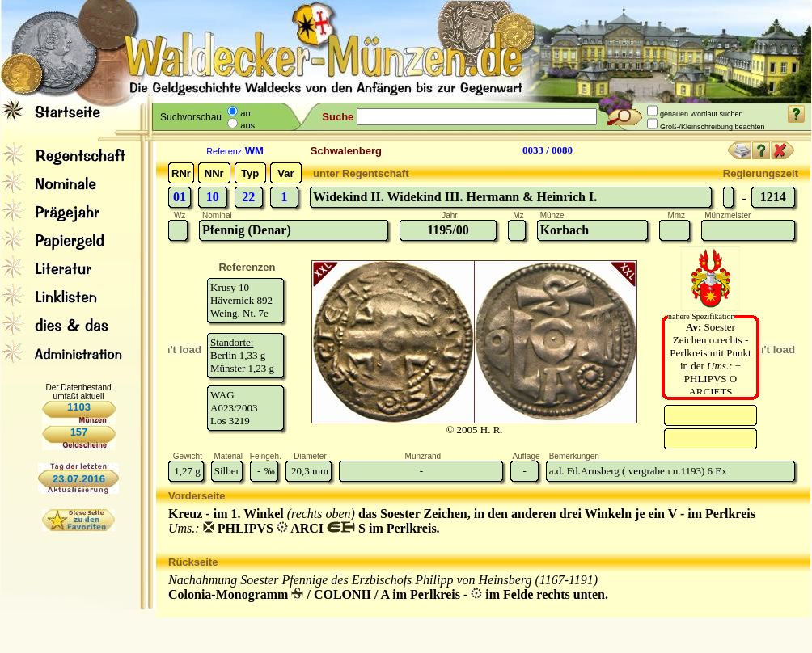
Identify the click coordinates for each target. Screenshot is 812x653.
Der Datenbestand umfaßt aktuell (78, 392)
